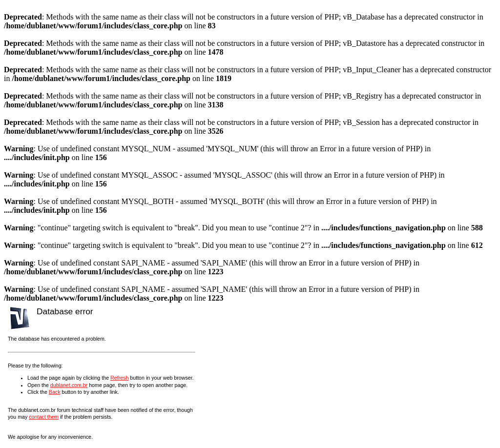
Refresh (119, 378)
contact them (44, 417)
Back (55, 392)
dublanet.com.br (69, 385)
